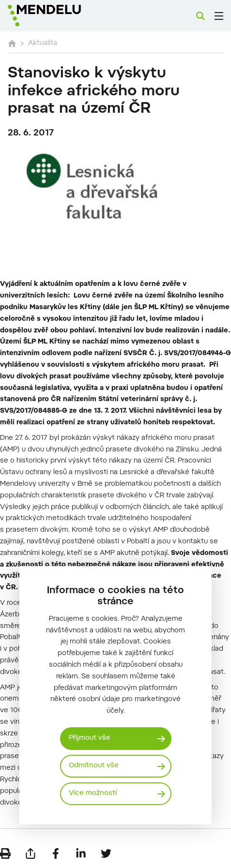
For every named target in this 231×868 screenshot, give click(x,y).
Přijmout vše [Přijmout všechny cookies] (90, 738)
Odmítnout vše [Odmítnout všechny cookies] (94, 766)
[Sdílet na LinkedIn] (81, 853)
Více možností (93, 793)
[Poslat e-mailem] (31, 853)
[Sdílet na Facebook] (56, 853)
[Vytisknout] (5, 853)
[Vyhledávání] (200, 16)
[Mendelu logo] (56, 16)
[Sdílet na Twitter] (106, 853)
